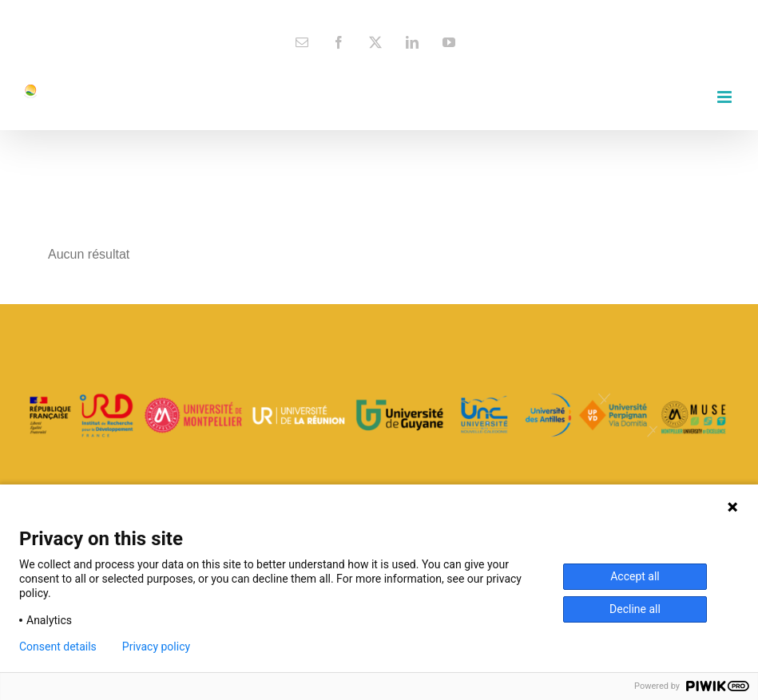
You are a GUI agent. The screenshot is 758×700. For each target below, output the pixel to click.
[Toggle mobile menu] (726, 97)
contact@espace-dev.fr (379, 13)
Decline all (635, 609)
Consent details (58, 647)
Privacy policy (156, 647)
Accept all (635, 576)
